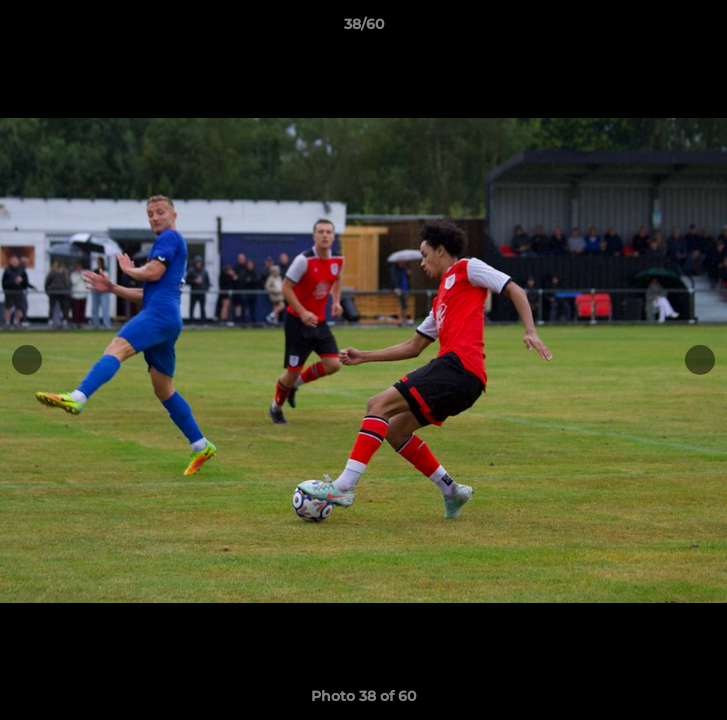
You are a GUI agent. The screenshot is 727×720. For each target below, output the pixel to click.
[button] (703, 29)
